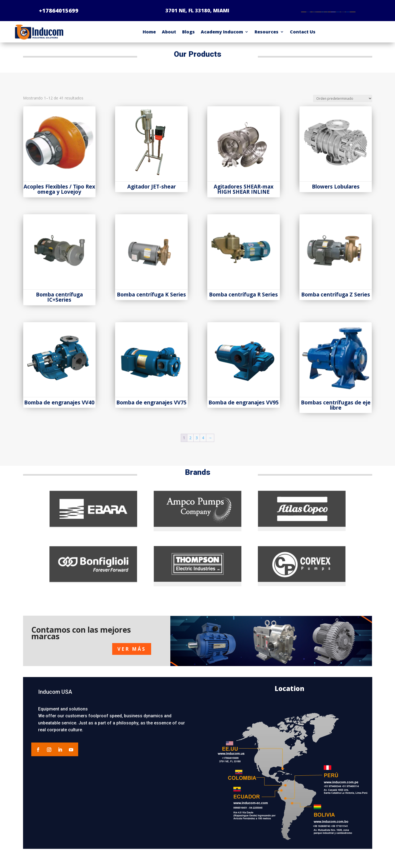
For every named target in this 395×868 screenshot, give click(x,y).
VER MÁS (132, 653)
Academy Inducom (222, 36)
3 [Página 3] (197, 442)
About (169, 36)
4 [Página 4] (203, 442)
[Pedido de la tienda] (343, 103)
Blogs (188, 36)
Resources (266, 36)
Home (149, 36)
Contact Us (303, 36)
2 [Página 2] (190, 442)
